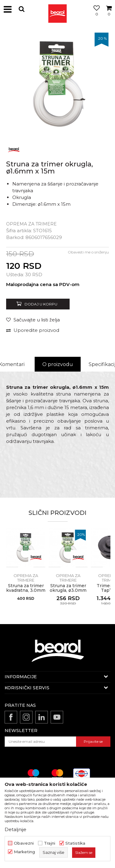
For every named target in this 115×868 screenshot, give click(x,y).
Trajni (50, 843)
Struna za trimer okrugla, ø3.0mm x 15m (68, 590)
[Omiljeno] (95, 16)
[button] (21, 9)
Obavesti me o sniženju (88, 252)
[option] (57, 84)
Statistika (75, 843)
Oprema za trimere (31, 224)
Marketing (24, 852)
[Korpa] (109, 16)
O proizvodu (58, 364)
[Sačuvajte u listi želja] (33, 320)
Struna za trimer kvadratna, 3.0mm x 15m (26, 590)
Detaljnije (15, 829)
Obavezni (24, 843)
